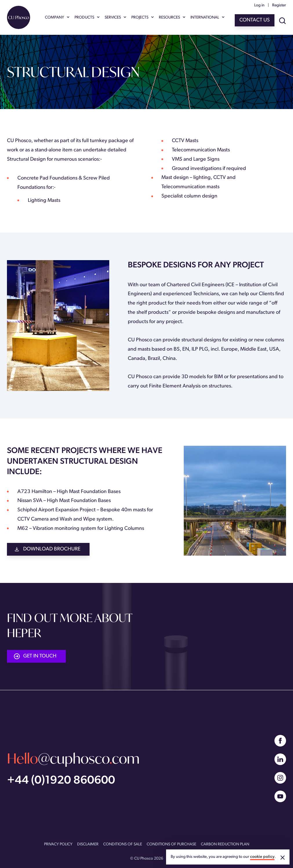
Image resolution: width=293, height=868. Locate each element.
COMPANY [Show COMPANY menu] (57, 18)
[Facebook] (280, 741)
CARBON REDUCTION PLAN (225, 844)
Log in (259, 5)
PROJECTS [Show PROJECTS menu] (143, 18)
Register (279, 5)
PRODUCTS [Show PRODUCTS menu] (87, 18)
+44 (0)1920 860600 (61, 781)
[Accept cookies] (283, 858)
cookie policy (262, 857)
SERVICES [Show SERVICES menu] (116, 18)
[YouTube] (280, 796)
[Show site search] (283, 21)
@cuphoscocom (73, 758)
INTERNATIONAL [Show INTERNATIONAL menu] (208, 18)
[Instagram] (280, 778)
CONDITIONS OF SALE (123, 844)
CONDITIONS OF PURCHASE (171, 844)
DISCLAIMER (88, 844)
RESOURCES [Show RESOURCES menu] (172, 18)
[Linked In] (280, 759)
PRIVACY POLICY (58, 844)
